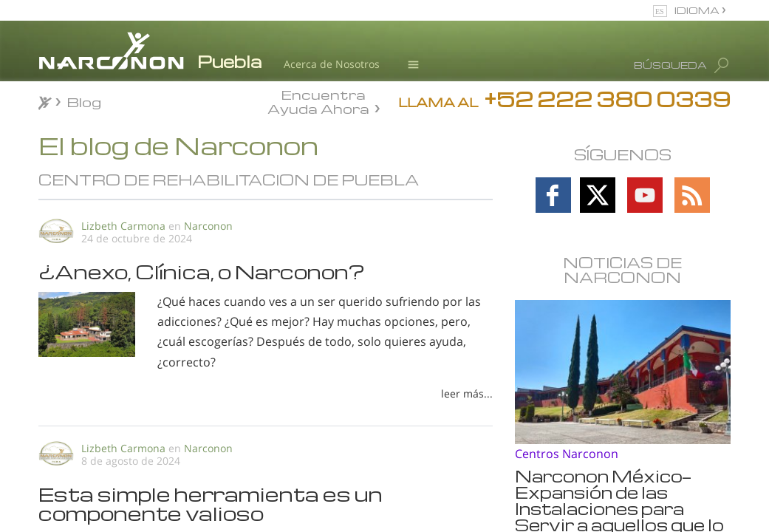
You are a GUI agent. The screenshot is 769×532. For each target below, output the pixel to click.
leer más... (467, 393)
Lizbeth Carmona (123, 226)
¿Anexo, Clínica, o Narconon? (202, 271)
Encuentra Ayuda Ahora (318, 100)
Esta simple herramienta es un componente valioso (211, 503)
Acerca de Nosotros (332, 64)
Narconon (208, 226)
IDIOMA (698, 10)
